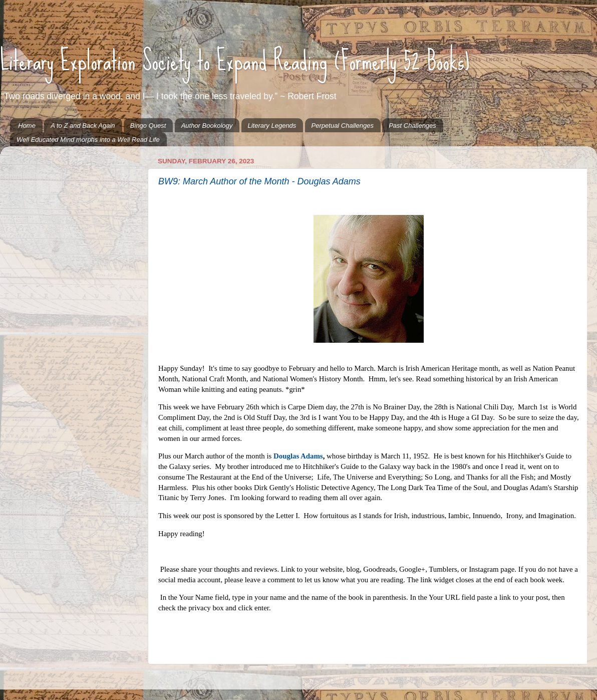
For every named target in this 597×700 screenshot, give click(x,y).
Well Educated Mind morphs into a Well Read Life (88, 140)
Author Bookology (207, 126)
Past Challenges (412, 126)
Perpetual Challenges (343, 126)
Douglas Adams (298, 456)
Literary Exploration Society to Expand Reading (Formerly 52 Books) (235, 61)
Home (27, 126)
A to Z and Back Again (83, 126)
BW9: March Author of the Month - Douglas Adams (259, 181)
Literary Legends (272, 126)
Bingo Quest (148, 126)
